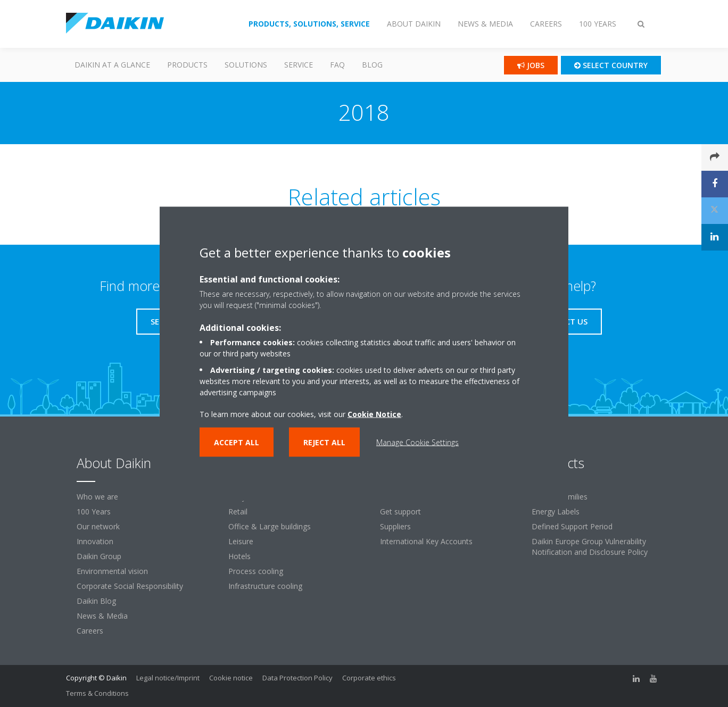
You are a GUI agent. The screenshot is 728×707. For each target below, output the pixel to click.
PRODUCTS (187, 65)
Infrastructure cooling (265, 586)
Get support (400, 511)
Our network (98, 526)
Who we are (97, 497)
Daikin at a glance (112, 65)
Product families (560, 497)
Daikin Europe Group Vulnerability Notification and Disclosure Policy (590, 547)
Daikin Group (99, 556)
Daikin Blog (96, 601)
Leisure (241, 541)
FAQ (337, 65)
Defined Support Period (572, 526)
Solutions (246, 65)
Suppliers (395, 526)
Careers (90, 631)
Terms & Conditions (97, 693)
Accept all (237, 442)
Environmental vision (112, 571)
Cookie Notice (374, 414)
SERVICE (299, 65)
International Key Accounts (426, 541)
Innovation (95, 541)
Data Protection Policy (297, 678)
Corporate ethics (369, 678)
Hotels (239, 556)
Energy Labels (556, 511)
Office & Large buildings (270, 526)
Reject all (324, 442)
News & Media (102, 616)
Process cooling (256, 571)
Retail (238, 511)
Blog (372, 65)
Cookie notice (231, 678)
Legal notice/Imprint (168, 678)
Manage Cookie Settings (417, 442)
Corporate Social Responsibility (130, 586)
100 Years (94, 511)
